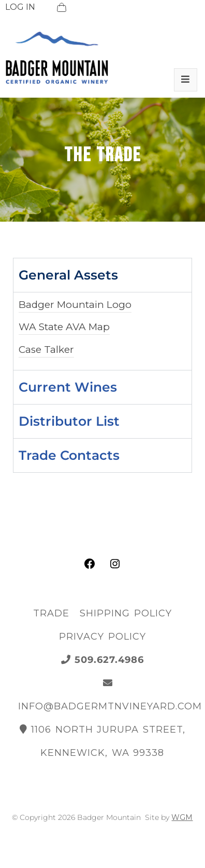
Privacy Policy (102, 637)
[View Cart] (62, 7)
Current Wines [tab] (68, 387)
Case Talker (46, 350)
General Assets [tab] (68, 275)
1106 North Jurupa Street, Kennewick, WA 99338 (102, 741)
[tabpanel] (102, 331)
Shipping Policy (126, 613)
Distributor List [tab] (69, 421)
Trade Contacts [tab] (69, 455)
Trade (51, 613)
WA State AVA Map (64, 327)
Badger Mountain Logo (75, 305)
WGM (182, 817)
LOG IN (20, 7)
